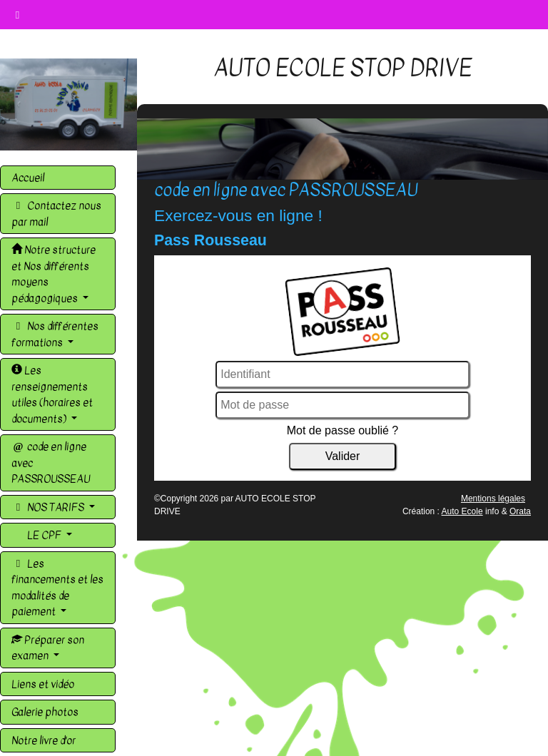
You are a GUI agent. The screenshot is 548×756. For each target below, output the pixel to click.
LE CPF (44, 535)
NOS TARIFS (49, 507)
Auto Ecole (462, 511)
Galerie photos (45, 712)
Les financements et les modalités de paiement (57, 588)
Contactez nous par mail (56, 214)
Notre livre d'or (44, 740)
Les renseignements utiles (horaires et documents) (52, 394)
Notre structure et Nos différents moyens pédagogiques (54, 274)
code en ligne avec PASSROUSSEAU (51, 463)
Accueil (28, 178)
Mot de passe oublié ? (343, 430)
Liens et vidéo (43, 684)
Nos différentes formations (55, 334)
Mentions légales (493, 499)
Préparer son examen (48, 648)
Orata (520, 511)
